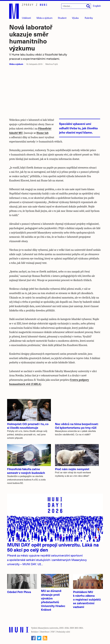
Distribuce (45, 632)
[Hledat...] (76, 6)
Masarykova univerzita (48, 628)
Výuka (75, 18)
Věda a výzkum (16, 64)
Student (62, 18)
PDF (53, 632)
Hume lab (42, 133)
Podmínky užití (63, 632)
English (97, 6)
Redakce (35, 632)
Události (26, 18)
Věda (44, 18)
